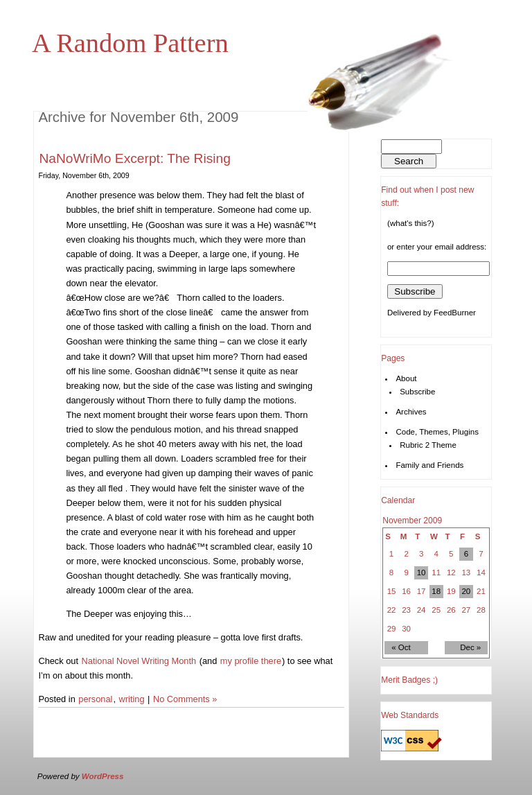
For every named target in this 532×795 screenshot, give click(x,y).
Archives (411, 412)
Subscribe (417, 392)
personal (95, 699)
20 (466, 591)
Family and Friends (429, 465)
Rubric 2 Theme (428, 445)
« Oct (401, 647)
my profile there (251, 661)
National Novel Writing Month (139, 661)
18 (436, 591)
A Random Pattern (130, 43)
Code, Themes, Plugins (437, 432)
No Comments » (185, 699)
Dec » (470, 647)
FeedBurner (455, 313)
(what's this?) (410, 223)
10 (422, 573)
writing (132, 699)
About (406, 378)
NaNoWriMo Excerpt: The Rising (135, 158)
